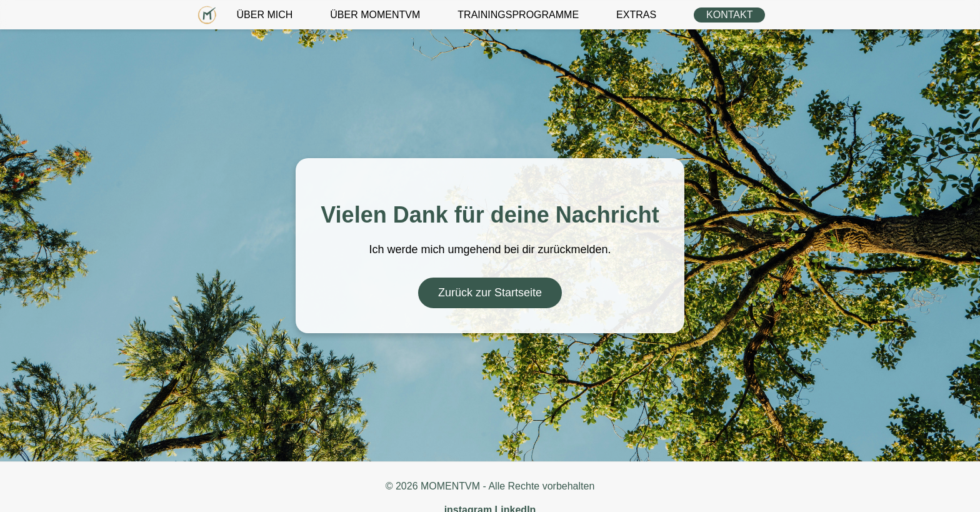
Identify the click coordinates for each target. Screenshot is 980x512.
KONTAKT (729, 15)
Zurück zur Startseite (490, 293)
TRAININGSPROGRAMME (518, 15)
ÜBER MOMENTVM (375, 15)
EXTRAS (636, 15)
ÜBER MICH (265, 15)
